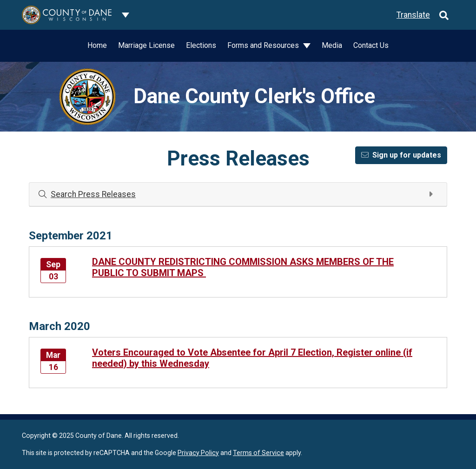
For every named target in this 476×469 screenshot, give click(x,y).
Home (97, 45)
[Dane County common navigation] (126, 15)
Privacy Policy (198, 453)
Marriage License (146, 45)
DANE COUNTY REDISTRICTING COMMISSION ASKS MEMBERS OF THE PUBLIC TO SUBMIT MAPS (243, 267)
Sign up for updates (401, 155)
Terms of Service (258, 453)
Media (332, 45)
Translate (413, 15)
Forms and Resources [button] (264, 45)
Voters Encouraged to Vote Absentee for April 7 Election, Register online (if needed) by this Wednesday (252, 358)
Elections (201, 45)
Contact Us (371, 45)
